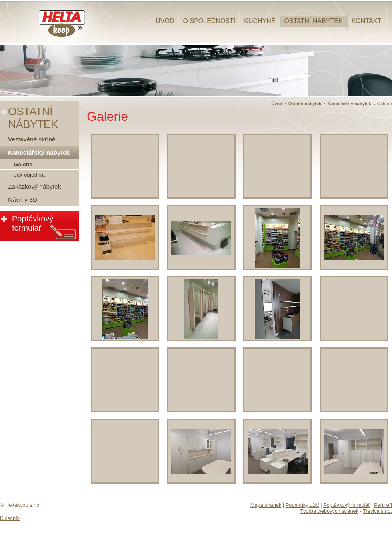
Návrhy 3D (23, 200)
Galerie (23, 164)
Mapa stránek (266, 505)
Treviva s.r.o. (377, 511)
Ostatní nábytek (314, 21)
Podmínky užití (302, 505)
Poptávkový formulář (33, 223)
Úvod (165, 21)
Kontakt (366, 21)
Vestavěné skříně (32, 139)
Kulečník (10, 518)
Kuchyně (260, 21)
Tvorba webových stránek (329, 511)
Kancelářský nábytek (349, 104)
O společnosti (209, 21)
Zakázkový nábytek (34, 186)
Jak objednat (29, 175)
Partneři (383, 505)
